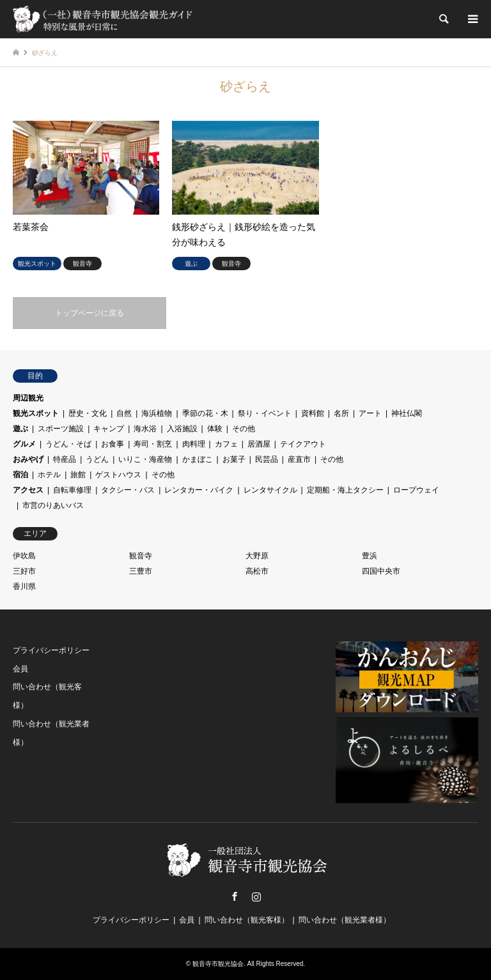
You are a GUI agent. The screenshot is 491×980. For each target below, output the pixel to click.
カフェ (226, 444)
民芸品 (267, 459)
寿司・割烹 (153, 444)
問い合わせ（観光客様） (247, 920)
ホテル (49, 475)
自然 (124, 413)
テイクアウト (303, 444)
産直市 (299, 459)
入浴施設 (182, 429)
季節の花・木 (205, 413)
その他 (244, 429)
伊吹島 (24, 556)
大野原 (257, 556)
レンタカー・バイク (199, 490)
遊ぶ (20, 429)
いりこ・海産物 (145, 459)
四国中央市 (381, 571)
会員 (20, 669)
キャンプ (109, 429)
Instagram (256, 896)
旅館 (78, 475)
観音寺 (141, 556)
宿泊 (20, 475)
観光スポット (36, 413)
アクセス (28, 490)
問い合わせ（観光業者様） (345, 920)
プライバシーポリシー (51, 650)
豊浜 (370, 556)
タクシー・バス (128, 490)
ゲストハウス (118, 475)
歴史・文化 (88, 413)
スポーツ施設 (61, 429)
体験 (215, 429)
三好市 (24, 571)
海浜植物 (157, 413)
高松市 (257, 571)
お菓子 (234, 459)
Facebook (235, 896)
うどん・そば (68, 444)
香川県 (24, 586)
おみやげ (28, 459)
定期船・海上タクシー (345, 490)
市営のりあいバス (53, 505)
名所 (341, 413)
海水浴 (145, 429)
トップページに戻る (90, 313)
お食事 (113, 444)
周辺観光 (28, 398)
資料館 (313, 413)
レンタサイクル (270, 490)
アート (370, 413)
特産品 (65, 459)
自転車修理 (72, 490)
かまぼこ (198, 459)
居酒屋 (259, 444)
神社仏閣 (407, 413)
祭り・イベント (265, 413)
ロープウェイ (416, 490)
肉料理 (194, 444)
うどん (97, 459)
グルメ (24, 444)
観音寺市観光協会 (218, 964)
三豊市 (141, 571)
